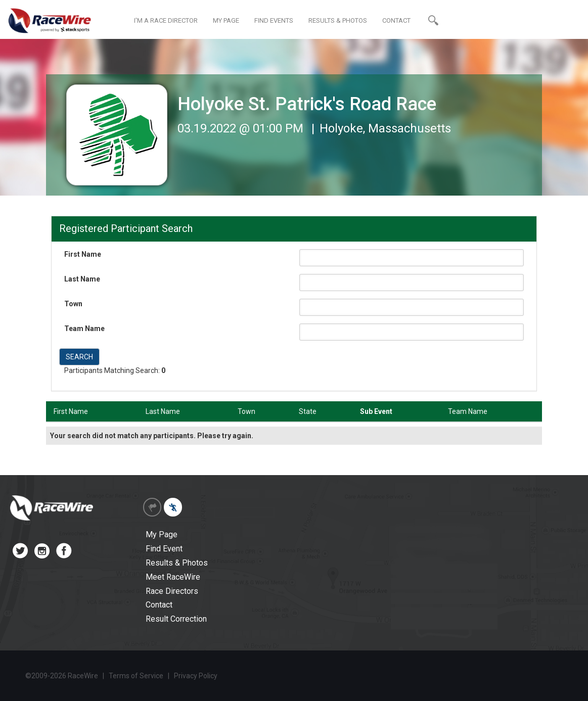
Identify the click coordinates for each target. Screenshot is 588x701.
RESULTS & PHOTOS (338, 20)
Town (73, 304)
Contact (159, 605)
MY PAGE (226, 20)
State (308, 411)
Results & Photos (177, 563)
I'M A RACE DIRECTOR (166, 20)
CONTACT (396, 20)
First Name (83, 254)
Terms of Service (136, 676)
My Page (162, 534)
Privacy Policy (196, 676)
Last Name (82, 279)
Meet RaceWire (173, 577)
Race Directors (172, 591)
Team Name (84, 329)
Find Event (164, 549)
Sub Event (376, 411)
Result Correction (176, 619)
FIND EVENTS (274, 20)
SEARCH (79, 357)
